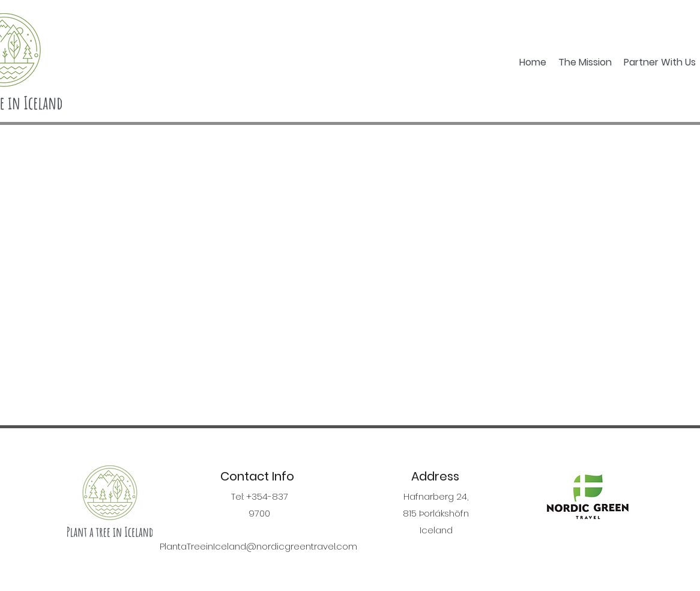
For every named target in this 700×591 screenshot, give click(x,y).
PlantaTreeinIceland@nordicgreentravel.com (258, 546)
